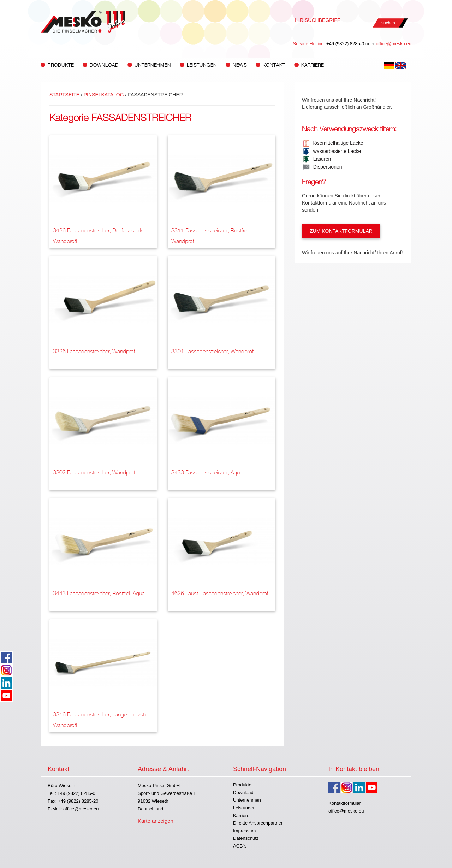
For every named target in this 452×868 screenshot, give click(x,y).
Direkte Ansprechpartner (258, 823)
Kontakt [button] (274, 65)
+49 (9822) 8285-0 (345, 44)
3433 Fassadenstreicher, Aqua (207, 473)
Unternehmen (247, 800)
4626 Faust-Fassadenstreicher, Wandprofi (220, 593)
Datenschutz (246, 838)
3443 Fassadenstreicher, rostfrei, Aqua (99, 593)
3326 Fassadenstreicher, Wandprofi (95, 351)
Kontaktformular (345, 803)
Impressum (244, 831)
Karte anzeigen (156, 821)
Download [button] (104, 65)
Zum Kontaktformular (341, 231)
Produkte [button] (61, 65)
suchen (388, 23)
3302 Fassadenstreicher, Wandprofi (95, 473)
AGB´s (240, 846)
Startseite (64, 95)
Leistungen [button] (202, 65)
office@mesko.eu (394, 44)
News (240, 65)
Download (243, 793)
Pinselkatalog (104, 95)
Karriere (313, 65)
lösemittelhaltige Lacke (337, 143)
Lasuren (321, 159)
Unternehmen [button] (153, 65)
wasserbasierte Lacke (336, 151)
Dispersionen (326, 167)
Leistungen (244, 808)
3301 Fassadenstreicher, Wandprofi (213, 351)
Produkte (242, 785)
